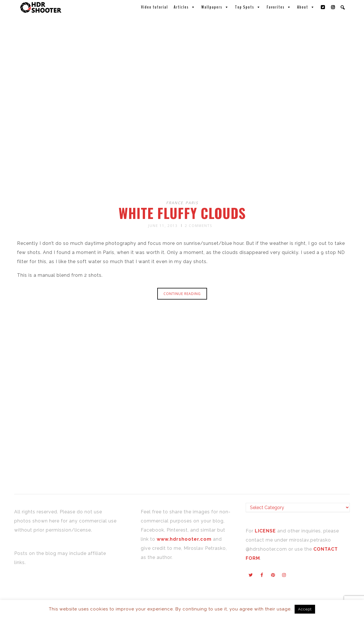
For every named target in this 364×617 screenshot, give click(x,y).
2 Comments (198, 226)
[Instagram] (333, 7)
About (306, 7)
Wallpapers (215, 7)
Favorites (279, 7)
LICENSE (266, 531)
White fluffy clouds (182, 213)
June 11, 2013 (163, 226)
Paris (192, 203)
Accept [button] (305, 609)
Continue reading (182, 294)
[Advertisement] (183, 150)
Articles (185, 7)
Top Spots (248, 7)
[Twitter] (323, 7)
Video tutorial (155, 7)
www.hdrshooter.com (184, 539)
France (175, 203)
